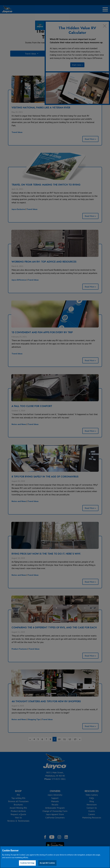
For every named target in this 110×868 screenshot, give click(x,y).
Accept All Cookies (47, 863)
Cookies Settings (27, 863)
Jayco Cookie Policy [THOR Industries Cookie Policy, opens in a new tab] (37, 858)
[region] (55, 857)
